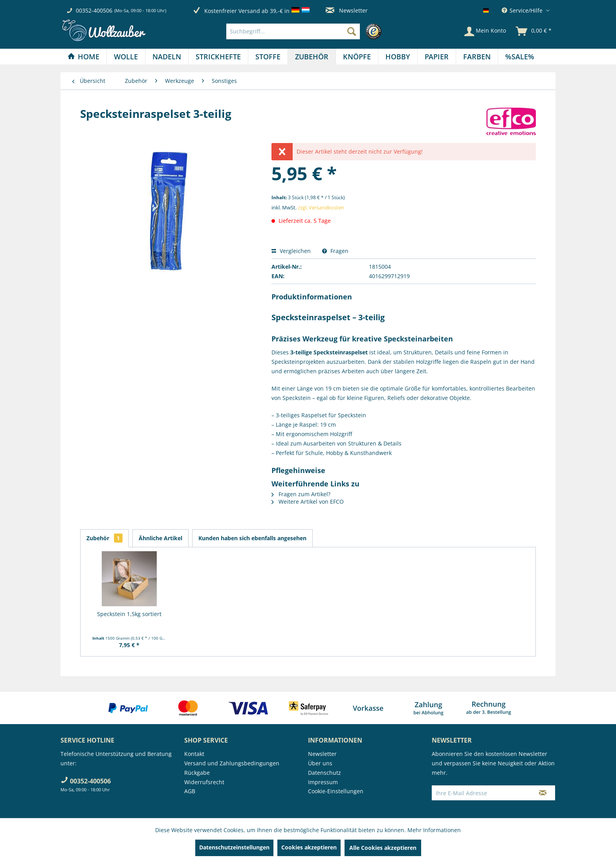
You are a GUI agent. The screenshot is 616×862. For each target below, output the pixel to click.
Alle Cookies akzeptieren (383, 848)
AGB (190, 791)
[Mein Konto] (485, 31)
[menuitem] (306, 31)
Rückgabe (197, 773)
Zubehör (104, 538)
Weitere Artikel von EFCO (308, 502)
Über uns (320, 763)
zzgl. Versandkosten (321, 207)
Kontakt (194, 754)
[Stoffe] (268, 57)
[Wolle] (126, 57)
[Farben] (477, 57)
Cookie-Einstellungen (336, 791)
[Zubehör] (312, 57)
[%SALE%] (520, 57)
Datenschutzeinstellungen (234, 847)
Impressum (323, 782)
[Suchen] (352, 31)
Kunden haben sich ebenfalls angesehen (252, 538)
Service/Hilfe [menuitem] (523, 10)
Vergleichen (291, 251)
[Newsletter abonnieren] (543, 793)
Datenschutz (324, 773)
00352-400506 (94, 10)
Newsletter (347, 10)
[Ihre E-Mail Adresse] (481, 793)
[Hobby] (398, 57)
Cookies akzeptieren (309, 847)
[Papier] (437, 57)
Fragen (335, 251)
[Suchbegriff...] (293, 31)
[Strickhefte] (218, 57)
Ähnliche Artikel (160, 538)
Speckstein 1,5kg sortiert (129, 614)
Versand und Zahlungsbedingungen (232, 763)
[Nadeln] (167, 57)
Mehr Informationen (434, 830)
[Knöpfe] (357, 57)
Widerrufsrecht (204, 782)
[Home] (83, 57)
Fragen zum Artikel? (301, 494)
